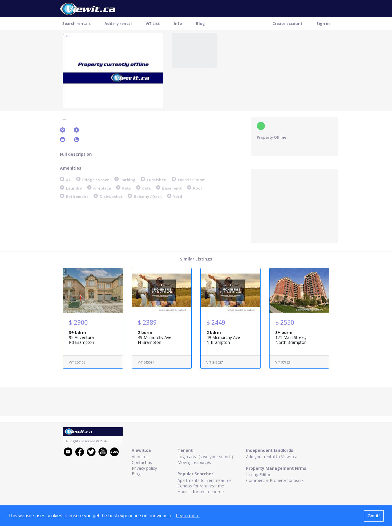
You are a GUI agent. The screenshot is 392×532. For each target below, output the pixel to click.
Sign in (323, 23)
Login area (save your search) (205, 457)
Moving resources (194, 462)
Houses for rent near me (201, 492)
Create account (287, 23)
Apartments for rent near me (205, 480)
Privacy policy (144, 468)
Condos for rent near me (201, 486)
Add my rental (118, 23)
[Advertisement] (294, 205)
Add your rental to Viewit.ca (272, 457)
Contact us (142, 462)
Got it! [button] (373, 516)
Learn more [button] (188, 516)
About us (140, 457)
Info (178, 23)
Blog (200, 23)
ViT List (153, 23)
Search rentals (76, 23)
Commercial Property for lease (275, 480)
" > (65, 36)
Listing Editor (258, 475)
